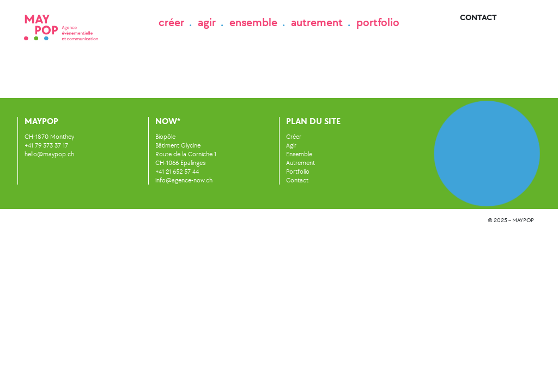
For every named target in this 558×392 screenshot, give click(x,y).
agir (207, 22)
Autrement (301, 163)
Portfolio (298, 171)
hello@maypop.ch (49, 154)
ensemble (253, 22)
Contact (478, 18)
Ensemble (299, 154)
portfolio (378, 22)
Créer (294, 137)
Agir (291, 145)
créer (171, 22)
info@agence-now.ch (184, 180)
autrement (317, 22)
